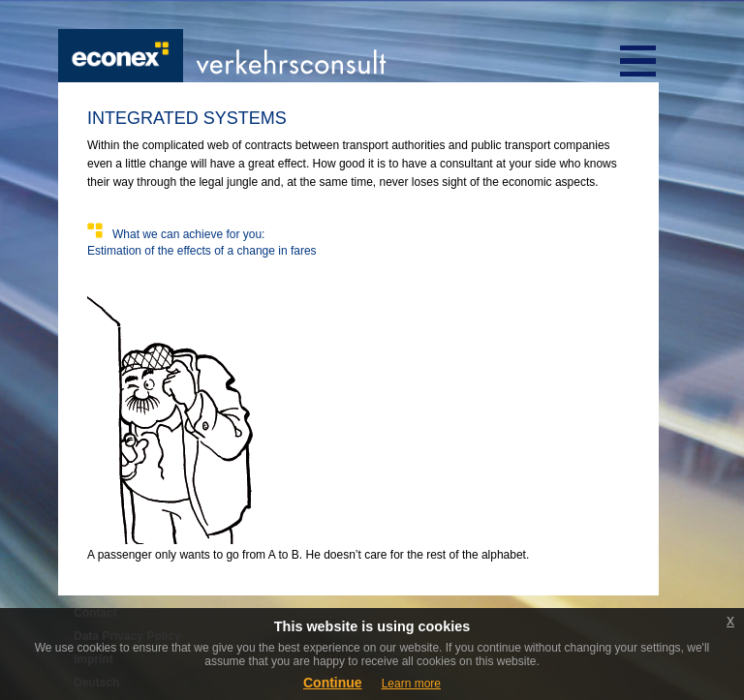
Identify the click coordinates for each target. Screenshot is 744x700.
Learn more (411, 684)
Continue (333, 683)
